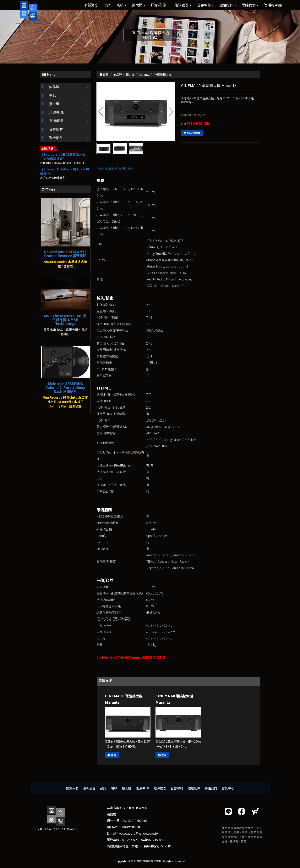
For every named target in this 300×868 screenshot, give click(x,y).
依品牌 (54, 87)
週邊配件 (228, 5)
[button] (171, 112)
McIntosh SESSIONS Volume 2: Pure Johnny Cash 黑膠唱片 (65, 387)
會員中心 (228, 788)
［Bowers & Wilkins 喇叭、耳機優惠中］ (65, 171)
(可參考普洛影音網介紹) (115, 168)
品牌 (107, 5)
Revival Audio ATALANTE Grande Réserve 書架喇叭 (65, 254)
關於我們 (72, 788)
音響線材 (205, 5)
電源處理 (183, 5)
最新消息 (91, 5)
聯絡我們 (250, 5)
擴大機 (139, 5)
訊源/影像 (160, 5)
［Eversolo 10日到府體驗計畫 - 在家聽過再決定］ (64, 157)
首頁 (104, 74)
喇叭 (121, 5)
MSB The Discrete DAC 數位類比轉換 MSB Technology (65, 320)
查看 (112, 755)
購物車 (273, 5)
